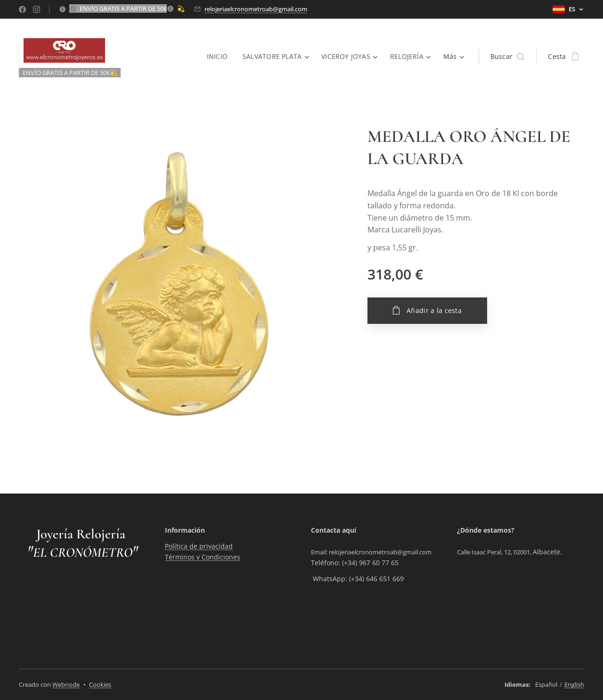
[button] (508, 57)
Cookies (100, 684)
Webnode (66, 684)
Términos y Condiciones (203, 557)
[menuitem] (219, 57)
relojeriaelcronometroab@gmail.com (256, 9)
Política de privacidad (199, 547)
